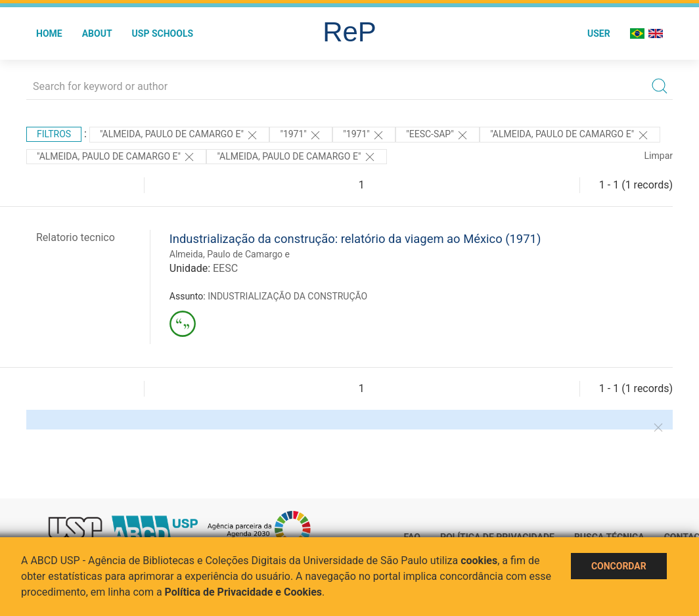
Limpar (659, 156)
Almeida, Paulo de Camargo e (230, 254)
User (599, 33)
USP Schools (163, 33)
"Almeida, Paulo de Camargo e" (179, 135)
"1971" (301, 135)
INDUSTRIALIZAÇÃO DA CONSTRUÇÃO (287, 296)
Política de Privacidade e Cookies (244, 592)
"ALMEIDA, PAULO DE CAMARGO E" (116, 157)
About (97, 33)
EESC (225, 268)
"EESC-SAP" (438, 135)
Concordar (619, 566)
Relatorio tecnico (76, 237)
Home (49, 33)
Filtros (54, 134)
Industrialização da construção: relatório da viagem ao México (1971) (355, 239)
